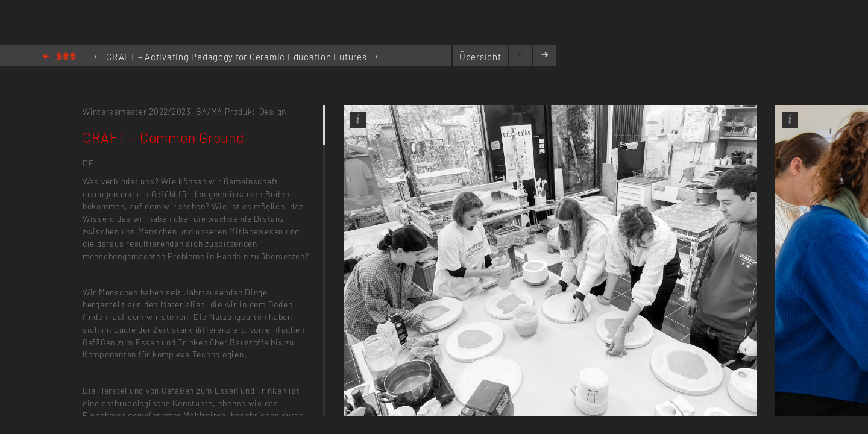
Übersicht (480, 57)
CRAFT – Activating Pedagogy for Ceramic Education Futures (237, 57)
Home (59, 57)
